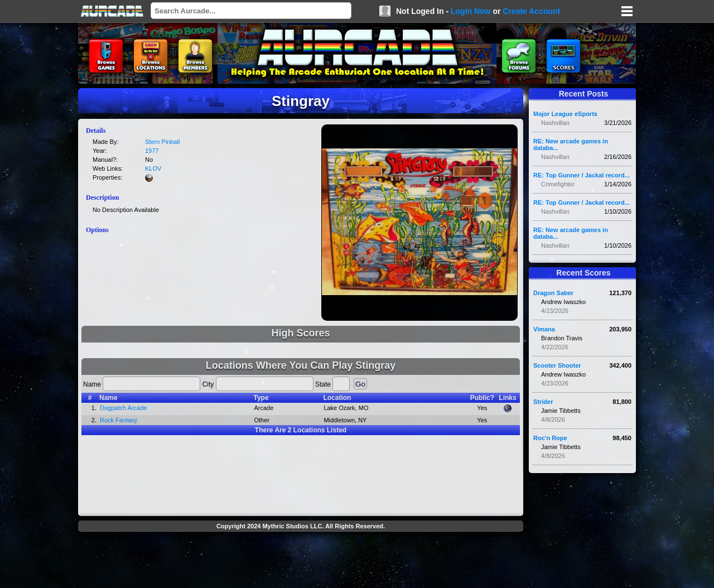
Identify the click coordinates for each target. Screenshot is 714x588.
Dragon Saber (553, 293)
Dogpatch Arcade (123, 408)
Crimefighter (558, 184)
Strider (543, 402)
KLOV (153, 168)
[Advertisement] (301, 561)
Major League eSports (565, 114)
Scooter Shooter (557, 365)
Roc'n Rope (550, 438)
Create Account (531, 11)
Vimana (544, 329)
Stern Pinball (162, 142)
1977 (152, 151)
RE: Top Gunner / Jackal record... (582, 175)
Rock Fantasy (119, 420)
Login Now (471, 11)
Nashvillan (555, 123)
